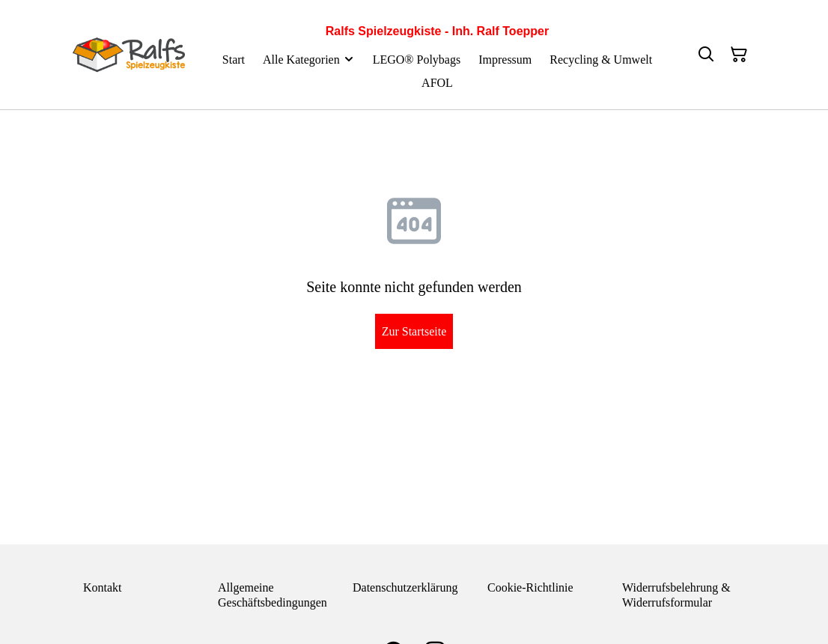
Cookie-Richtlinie (530, 587)
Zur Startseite (414, 331)
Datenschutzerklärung (405, 587)
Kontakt (103, 587)
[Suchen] (706, 55)
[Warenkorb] (739, 55)
